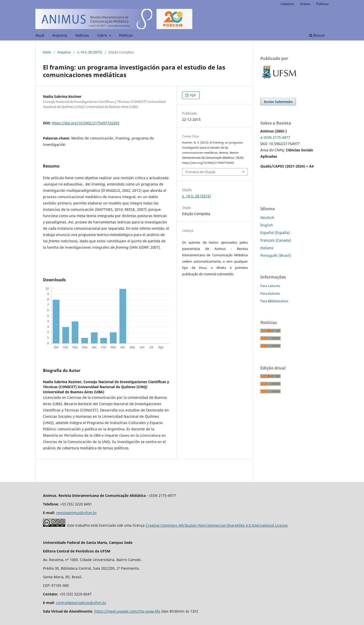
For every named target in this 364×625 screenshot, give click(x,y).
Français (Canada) (276, 240)
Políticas (126, 35)
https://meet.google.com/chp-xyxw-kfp (127, 611)
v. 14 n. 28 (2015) (90, 52)
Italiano (267, 248)
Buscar (317, 35)
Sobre (103, 35)
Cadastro (287, 4)
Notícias (82, 35)
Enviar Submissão (278, 102)
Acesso (305, 4)
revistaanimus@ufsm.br (76, 513)
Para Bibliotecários (274, 301)
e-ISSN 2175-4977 (275, 137)
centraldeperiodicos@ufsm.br (81, 603)
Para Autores (270, 293)
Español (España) (275, 233)
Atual (40, 35)
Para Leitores (270, 286)
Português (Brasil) (276, 255)
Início (47, 52)
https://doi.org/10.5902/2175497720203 (86, 123)
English (267, 225)
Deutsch (267, 217)
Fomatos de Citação (200, 172)
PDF (192, 95)
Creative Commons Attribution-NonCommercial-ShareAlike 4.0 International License (217, 525)
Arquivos (60, 35)
